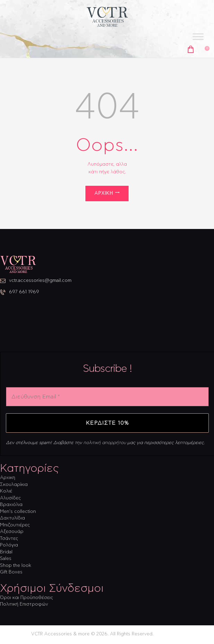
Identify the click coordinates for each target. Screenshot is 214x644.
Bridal (6, 552)
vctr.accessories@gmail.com (40, 281)
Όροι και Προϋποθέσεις (26, 598)
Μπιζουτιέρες (15, 525)
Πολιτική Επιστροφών (24, 604)
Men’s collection (18, 512)
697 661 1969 (24, 292)
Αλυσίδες (10, 498)
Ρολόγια (9, 545)
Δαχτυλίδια (12, 518)
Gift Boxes (11, 572)
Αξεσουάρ (12, 532)
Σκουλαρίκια (14, 485)
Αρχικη (8, 478)
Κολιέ (6, 491)
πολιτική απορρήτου (105, 443)
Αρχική (104, 194)
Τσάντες (9, 539)
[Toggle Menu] (198, 37)
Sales (6, 559)
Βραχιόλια (11, 505)
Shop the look (16, 566)
